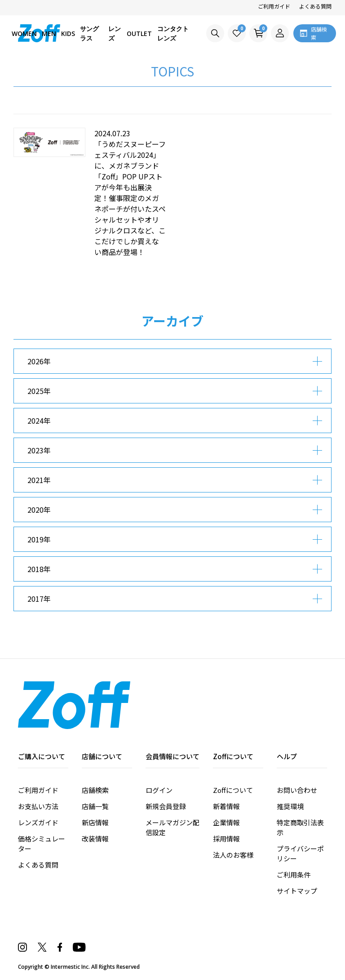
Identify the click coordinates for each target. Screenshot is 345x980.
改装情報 (95, 839)
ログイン (159, 790)
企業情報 (226, 822)
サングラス (89, 33)
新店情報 (95, 822)
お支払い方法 (38, 806)
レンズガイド (38, 822)
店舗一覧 (95, 806)
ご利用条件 (294, 875)
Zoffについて (233, 790)
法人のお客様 (233, 855)
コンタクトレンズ (173, 33)
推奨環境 (290, 806)
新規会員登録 (166, 806)
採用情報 (226, 839)
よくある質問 (315, 6)
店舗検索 (95, 790)
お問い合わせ (297, 790)
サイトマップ (297, 891)
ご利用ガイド (274, 6)
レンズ (115, 33)
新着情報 (226, 806)
